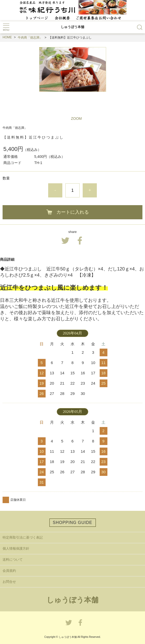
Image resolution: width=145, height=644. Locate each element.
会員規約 (9, 571)
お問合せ (9, 582)
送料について (13, 560)
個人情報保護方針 (16, 548)
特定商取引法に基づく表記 (23, 537)
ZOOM (76, 119)
